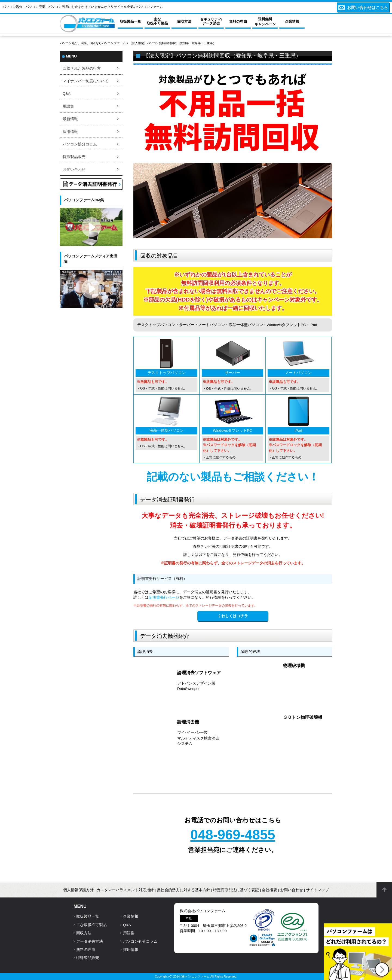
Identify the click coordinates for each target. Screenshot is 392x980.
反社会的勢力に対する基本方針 (183, 890)
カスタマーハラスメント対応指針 (125, 890)
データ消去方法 (90, 941)
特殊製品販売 (74, 157)
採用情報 (70, 132)
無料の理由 (86, 950)
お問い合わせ (74, 170)
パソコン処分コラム (80, 144)
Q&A (67, 94)
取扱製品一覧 (88, 916)
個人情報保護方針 (78, 890)
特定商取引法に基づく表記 (236, 890)
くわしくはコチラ (233, 616)
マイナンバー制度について (85, 81)
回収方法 (84, 933)
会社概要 (269, 890)
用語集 (68, 106)
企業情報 (131, 916)
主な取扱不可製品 (91, 925)
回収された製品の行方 (82, 69)
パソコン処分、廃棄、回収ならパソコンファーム (93, 43)
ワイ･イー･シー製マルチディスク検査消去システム (198, 738)
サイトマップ (317, 890)
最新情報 (70, 119)
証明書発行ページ (164, 597)
